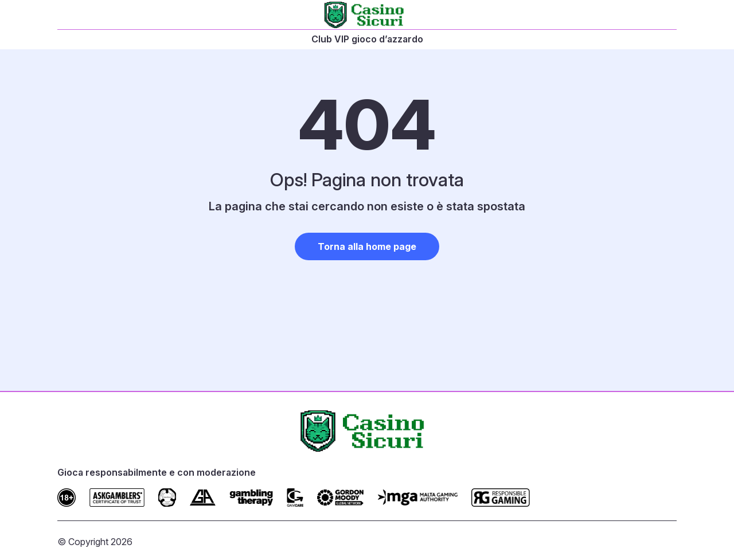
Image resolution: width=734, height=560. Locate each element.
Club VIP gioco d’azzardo (367, 39)
